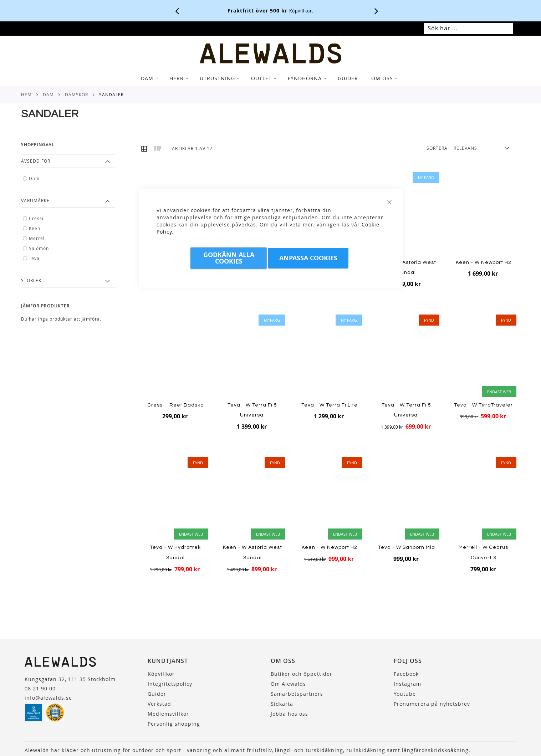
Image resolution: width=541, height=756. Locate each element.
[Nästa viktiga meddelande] (377, 11)
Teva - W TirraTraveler (483, 405)
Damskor (76, 94)
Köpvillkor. (301, 11)
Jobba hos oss (289, 714)
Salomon (39, 248)
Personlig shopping (174, 724)
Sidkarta (282, 704)
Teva (34, 258)
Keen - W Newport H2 (484, 262)
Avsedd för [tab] (36, 161)
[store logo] (271, 53)
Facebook (406, 674)
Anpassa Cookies (308, 258)
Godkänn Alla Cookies (229, 258)
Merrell (37, 238)
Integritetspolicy (170, 684)
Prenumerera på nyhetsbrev (432, 704)
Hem (26, 94)
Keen (35, 228)
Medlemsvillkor (168, 714)
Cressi (36, 218)
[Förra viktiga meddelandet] (177, 11)
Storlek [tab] (31, 280)
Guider (157, 694)
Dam (48, 94)
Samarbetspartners (297, 694)
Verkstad (159, 704)
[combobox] (469, 29)
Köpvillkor (161, 674)
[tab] (270, 78)
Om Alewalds (288, 684)
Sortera (437, 148)
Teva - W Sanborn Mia (407, 547)
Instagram (407, 684)
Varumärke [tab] (35, 200)
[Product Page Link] (406, 214)
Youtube (405, 694)
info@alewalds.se (48, 698)
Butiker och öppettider (302, 674)
